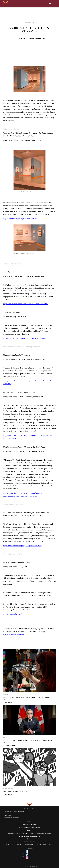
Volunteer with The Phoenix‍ (11, 818)
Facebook (22, 853)
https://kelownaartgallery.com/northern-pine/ (21, 219)
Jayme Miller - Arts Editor (25, 39)
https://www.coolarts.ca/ (12, 614)
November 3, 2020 (41, 39)
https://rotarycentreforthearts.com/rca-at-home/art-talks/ (25, 304)
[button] (31, 4)
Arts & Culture (8, 788)
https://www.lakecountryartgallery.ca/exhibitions (22, 546)
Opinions (6, 694)
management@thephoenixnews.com (30, 828)
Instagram (22, 860)
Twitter (23, 857)
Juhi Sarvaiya (9, 702)
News (5, 738)
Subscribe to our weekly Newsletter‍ (14, 812)
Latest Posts (7, 816)
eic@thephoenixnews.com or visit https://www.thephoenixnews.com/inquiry (30, 833)
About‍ (6, 814)
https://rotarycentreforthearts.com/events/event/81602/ (24, 338)
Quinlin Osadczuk (11, 746)
